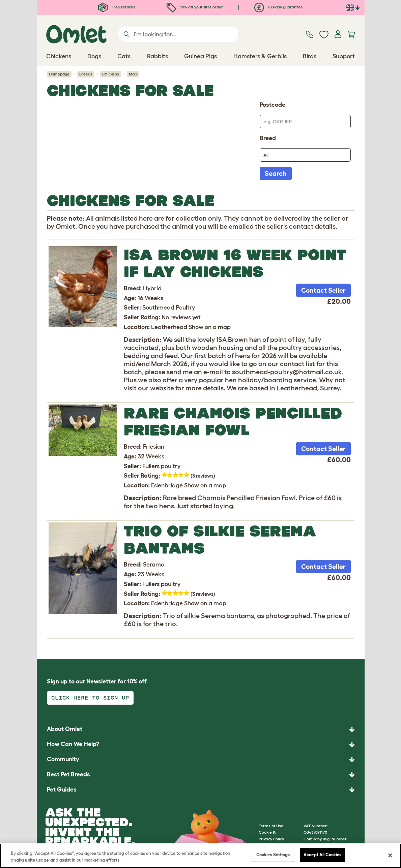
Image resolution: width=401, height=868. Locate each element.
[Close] (390, 855)
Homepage (59, 74)
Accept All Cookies (322, 855)
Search (276, 173)
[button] (201, 790)
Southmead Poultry (169, 308)
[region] (200, 856)
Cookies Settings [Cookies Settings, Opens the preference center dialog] (273, 855)
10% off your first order (195, 7)
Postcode (273, 105)
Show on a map (210, 327)
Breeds (86, 74)
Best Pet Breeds (68, 774)
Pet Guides (62, 790)
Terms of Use (271, 826)
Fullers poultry (161, 466)
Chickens (111, 74)
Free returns (117, 7)
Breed (268, 138)
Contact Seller (323, 290)
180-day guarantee (279, 7)
